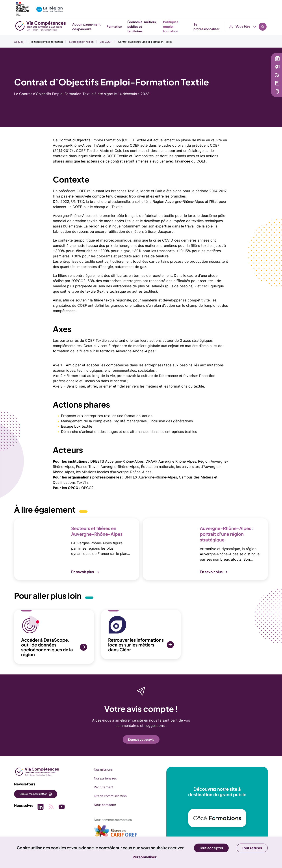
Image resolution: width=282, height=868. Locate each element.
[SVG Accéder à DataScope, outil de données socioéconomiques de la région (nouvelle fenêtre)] (54, 637)
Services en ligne (255, 91)
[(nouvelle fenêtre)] (116, 833)
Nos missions (103, 769)
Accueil (19, 42)
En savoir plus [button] (83, 572)
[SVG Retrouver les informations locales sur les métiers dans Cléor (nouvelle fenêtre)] (141, 634)
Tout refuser (252, 848)
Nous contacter (105, 805)
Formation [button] (153, 26)
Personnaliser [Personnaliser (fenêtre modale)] (145, 857)
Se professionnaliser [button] (250, 27)
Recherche (263, 7)
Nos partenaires (105, 778)
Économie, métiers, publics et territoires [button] (181, 26)
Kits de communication (110, 796)
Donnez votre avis (141, 739)
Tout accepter (211, 848)
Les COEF (106, 42)
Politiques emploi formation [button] (215, 27)
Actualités (250, 67)
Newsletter (251, 59)
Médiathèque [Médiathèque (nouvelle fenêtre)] (253, 83)
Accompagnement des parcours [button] (124, 27)
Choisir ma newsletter (33, 794)
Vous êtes (243, 6)
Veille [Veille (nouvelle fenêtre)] (247, 75)
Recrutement (104, 787)
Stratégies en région (81, 42)
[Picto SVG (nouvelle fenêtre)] (41, 807)
